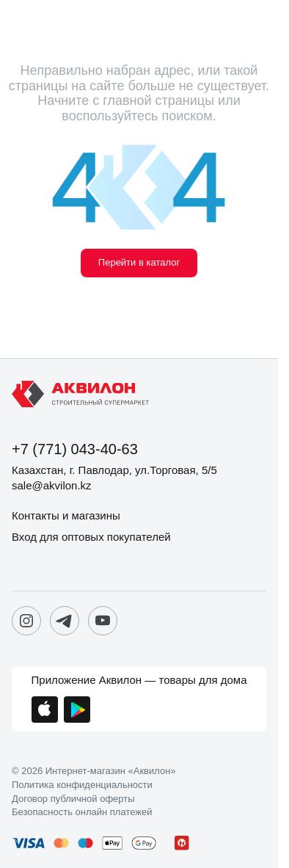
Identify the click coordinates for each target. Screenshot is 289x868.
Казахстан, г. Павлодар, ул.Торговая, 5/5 (114, 470)
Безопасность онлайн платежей (82, 812)
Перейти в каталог (139, 262)
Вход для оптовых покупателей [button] (91, 537)
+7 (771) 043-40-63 (75, 449)
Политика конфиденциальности (82, 785)
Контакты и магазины (66, 515)
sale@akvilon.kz (52, 485)
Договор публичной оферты (73, 799)
